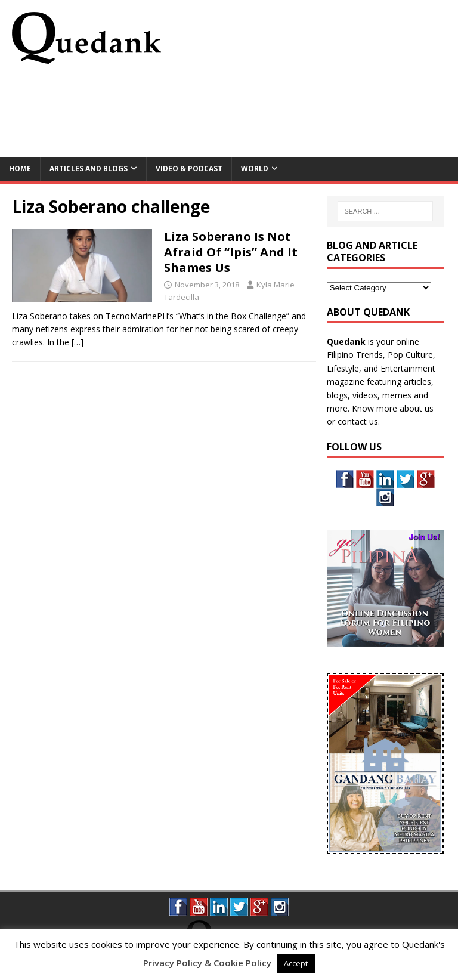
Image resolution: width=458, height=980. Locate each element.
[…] (78, 342)
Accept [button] (296, 963)
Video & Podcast (189, 169)
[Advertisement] (229, 115)
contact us (358, 421)
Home (20, 169)
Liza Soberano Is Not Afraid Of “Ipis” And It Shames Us (231, 252)
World (255, 169)
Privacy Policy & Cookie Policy (207, 963)
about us (417, 408)
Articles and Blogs (89, 169)
